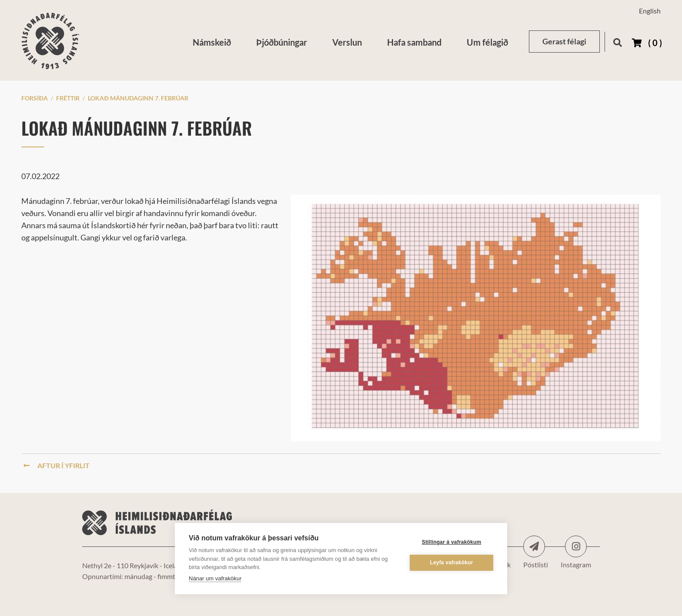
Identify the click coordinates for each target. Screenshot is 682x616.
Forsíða (35, 98)
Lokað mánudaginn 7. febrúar (138, 98)
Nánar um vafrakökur (215, 578)
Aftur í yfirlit (57, 465)
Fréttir (68, 98)
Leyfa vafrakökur (451, 563)
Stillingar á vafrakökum (452, 542)
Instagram (576, 546)
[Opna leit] (617, 41)
